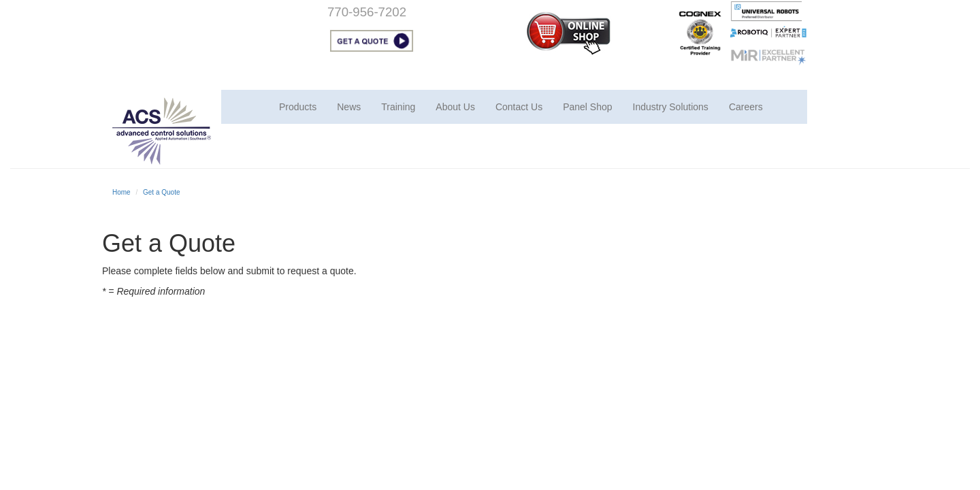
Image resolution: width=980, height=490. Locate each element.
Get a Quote (161, 192)
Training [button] (398, 107)
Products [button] (298, 107)
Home (121, 192)
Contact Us (519, 107)
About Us (455, 107)
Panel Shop (587, 107)
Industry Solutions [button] (671, 107)
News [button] (349, 107)
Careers (746, 107)
